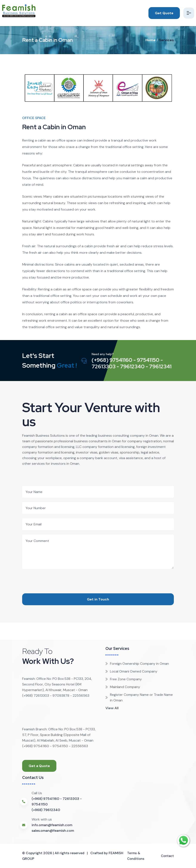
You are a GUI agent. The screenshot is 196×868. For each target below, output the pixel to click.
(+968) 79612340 (46, 810)
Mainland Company (123, 687)
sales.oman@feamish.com (53, 831)
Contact (167, 856)
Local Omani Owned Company (131, 671)
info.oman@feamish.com (52, 825)
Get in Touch (98, 599)
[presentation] (55, 577)
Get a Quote (39, 766)
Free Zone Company (124, 679)
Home (150, 40)
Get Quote (162, 13)
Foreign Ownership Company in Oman (137, 664)
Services (166, 40)
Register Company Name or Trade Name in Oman (139, 697)
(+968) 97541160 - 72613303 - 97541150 (57, 801)
